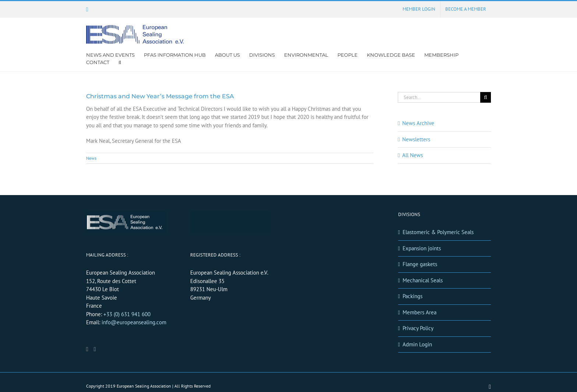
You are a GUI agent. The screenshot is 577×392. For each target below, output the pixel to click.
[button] (120, 62)
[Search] (486, 97)
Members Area (420, 312)
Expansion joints (422, 248)
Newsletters (416, 139)
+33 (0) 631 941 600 (127, 314)
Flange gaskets (420, 264)
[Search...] (439, 97)
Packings (413, 296)
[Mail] (95, 349)
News (91, 158)
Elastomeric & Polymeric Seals (438, 232)
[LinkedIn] (87, 349)
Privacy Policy (418, 328)
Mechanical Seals (423, 280)
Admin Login (417, 344)
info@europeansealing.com (134, 322)
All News (413, 155)
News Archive (418, 123)
